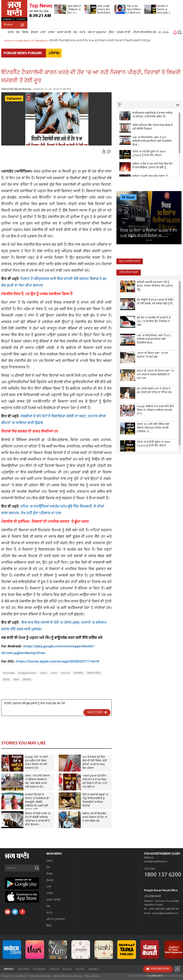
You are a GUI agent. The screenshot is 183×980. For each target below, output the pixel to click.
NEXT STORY (97, 712)
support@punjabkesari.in (165, 913)
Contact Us (7, 976)
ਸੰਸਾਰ (16, 680)
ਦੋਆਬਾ (34, 32)
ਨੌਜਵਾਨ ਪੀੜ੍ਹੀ (94, 673)
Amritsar (80, 969)
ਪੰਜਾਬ (11, 32)
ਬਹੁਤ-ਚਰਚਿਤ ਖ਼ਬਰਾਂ (130, 261)
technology (9, 673)
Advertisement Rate (40, 976)
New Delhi (24, 969)
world (54, 673)
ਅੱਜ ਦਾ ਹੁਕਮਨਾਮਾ (97, 32)
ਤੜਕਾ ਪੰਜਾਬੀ (64, 32)
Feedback (21, 976)
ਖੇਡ (75, 32)
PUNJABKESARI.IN (155, 976)
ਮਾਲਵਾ (51, 32)
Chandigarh (39, 969)
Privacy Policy (92, 976)
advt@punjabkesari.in (156, 862)
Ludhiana (54, 969)
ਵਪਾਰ (82, 32)
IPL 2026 (164, 32)
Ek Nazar (128, 197)
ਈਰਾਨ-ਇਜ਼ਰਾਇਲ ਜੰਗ (145, 32)
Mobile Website (62, 976)
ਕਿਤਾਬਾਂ (6, 680)
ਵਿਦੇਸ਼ (25, 32)
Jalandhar (94, 969)
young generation (27, 673)
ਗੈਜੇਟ (112, 32)
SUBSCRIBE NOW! (158, 969)
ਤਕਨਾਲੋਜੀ (78, 673)
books (44, 673)
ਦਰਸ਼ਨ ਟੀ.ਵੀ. (124, 32)
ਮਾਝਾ (43, 32)
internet (65, 673)
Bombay (67, 969)
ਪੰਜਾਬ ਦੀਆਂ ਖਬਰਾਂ (129, 272)
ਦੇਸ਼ (18, 32)
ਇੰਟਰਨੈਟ (27, 680)
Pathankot (14, 99)
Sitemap (78, 976)
